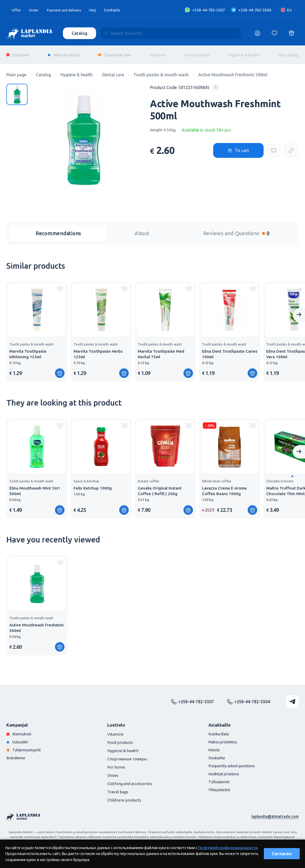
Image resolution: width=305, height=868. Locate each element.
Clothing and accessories (130, 780)
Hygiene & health (244, 53)
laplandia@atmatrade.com (274, 813)
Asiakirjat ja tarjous (226, 772)
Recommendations (58, 229)
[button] (292, 473)
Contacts (119, 10)
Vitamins (158, 53)
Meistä (214, 747)
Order (35, 10)
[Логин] (257, 33)
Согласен (282, 854)
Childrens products (124, 796)
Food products (197, 53)
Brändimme (17, 755)
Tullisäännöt (220, 780)
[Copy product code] (185, 84)
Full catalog (288, 53)
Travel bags (118, 788)
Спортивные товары (127, 755)
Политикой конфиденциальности (228, 848)
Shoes (113, 772)
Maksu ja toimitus (224, 739)
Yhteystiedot (220, 788)
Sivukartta (218, 755)
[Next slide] (299, 311)
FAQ (100, 10)
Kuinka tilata (220, 730)
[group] (37, 328)
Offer (17, 10)
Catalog (80, 33)
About (142, 229)
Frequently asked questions (233, 763)
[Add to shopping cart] (60, 369)
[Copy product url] (291, 147)
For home (116, 763)
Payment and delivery (68, 10)
